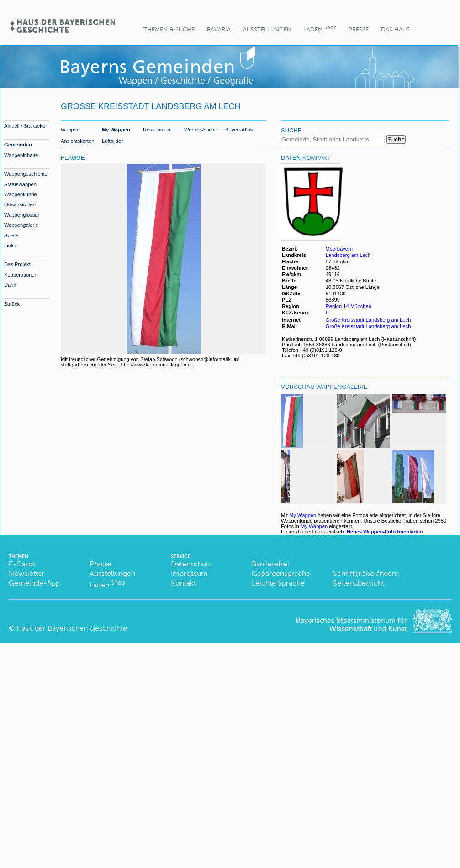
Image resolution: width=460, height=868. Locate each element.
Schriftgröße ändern (366, 573)
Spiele (11, 235)
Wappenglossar (22, 215)
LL (329, 313)
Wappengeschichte (26, 174)
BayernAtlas (239, 130)
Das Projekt (17, 264)
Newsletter (27, 573)
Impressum (189, 573)
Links (10, 246)
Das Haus (395, 29)
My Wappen (116, 130)
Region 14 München (349, 306)
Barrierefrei (270, 564)
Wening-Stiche (201, 130)
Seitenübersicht (359, 583)
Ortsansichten (20, 204)
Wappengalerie (21, 225)
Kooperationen (21, 275)
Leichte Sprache (278, 583)
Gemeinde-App (34, 583)
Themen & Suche (169, 29)
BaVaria (219, 29)
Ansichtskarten (77, 141)
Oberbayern (339, 249)
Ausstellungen (267, 29)
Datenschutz (191, 564)
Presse (359, 29)
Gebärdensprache (281, 573)
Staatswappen (20, 184)
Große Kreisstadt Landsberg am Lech (368, 320)
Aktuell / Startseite (25, 126)
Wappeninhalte (21, 155)
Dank (10, 285)
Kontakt (183, 583)
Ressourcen (157, 130)
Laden (320, 29)
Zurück (12, 304)
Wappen (70, 130)
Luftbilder (112, 141)
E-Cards (22, 564)
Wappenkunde (21, 194)
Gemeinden (18, 145)
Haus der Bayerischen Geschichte (72, 628)
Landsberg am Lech (348, 255)
